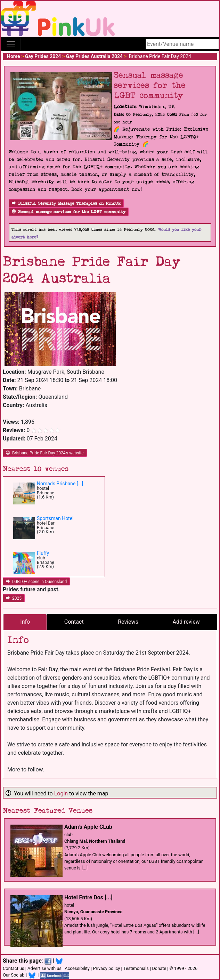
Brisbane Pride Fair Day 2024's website (45, 453)
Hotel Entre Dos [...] (88, 897)
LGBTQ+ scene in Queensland (36, 582)
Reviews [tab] (128, 622)
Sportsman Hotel (55, 518)
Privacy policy (106, 968)
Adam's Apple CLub (88, 827)
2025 (14, 598)
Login (61, 793)
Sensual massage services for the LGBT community (69, 212)
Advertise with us (44, 968)
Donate (159, 968)
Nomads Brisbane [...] (60, 484)
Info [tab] (25, 622)
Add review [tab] (186, 622)
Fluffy (43, 553)
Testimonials (136, 968)
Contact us (14, 968)
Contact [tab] (74, 622)
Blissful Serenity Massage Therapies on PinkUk (66, 204)
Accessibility (77, 968)
